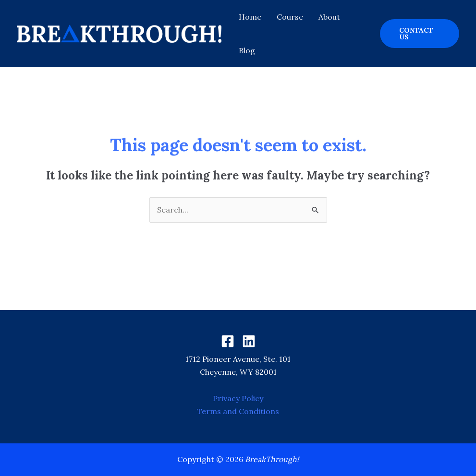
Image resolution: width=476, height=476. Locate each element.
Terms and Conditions (238, 411)
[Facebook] (228, 341)
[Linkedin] (249, 341)
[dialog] (458, 457)
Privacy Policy (238, 398)
